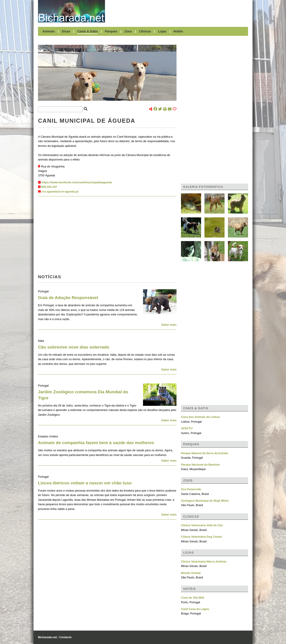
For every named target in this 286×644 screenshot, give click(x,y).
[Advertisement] (179, 11)
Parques (111, 31)
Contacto (65, 637)
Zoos (128, 31)
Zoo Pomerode (191, 489)
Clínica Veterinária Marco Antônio (204, 562)
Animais (49, 31)
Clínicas (145, 31)
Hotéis (178, 31)
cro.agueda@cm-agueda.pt (60, 191)
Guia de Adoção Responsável (68, 298)
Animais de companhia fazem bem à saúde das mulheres (96, 443)
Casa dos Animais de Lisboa (200, 417)
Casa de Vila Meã (193, 598)
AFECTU (187, 428)
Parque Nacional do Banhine (200, 465)
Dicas (66, 31)
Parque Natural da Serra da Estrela (205, 453)
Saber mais (169, 325)
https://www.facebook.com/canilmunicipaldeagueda (77, 182)
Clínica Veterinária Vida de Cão (202, 525)
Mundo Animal (191, 573)
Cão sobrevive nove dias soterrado (74, 347)
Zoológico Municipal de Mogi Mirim (205, 501)
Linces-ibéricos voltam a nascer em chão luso (85, 483)
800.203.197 (49, 187)
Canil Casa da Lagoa (195, 609)
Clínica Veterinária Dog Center (201, 537)
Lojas (162, 31)
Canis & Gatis (88, 31)
